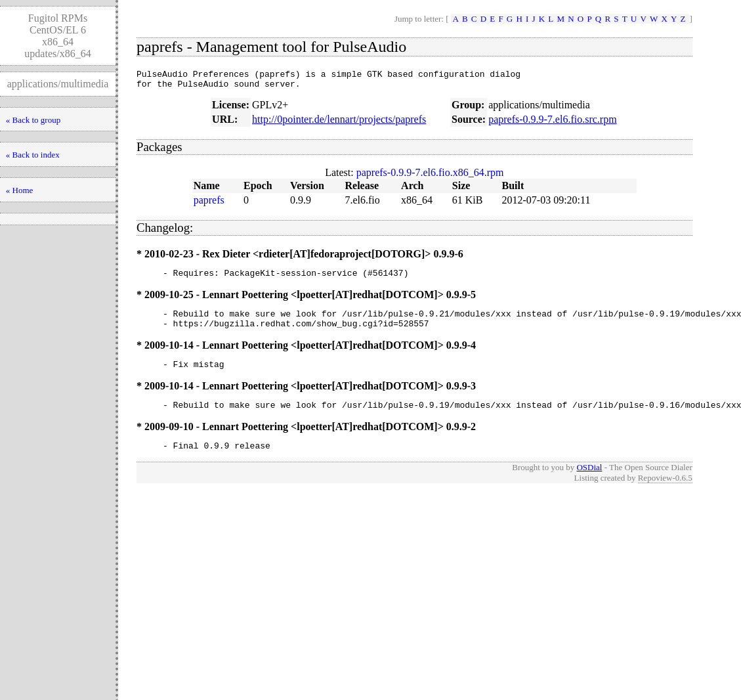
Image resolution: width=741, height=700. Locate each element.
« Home (20, 190)
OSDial (589, 483)
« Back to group (33, 120)
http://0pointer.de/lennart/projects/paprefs (339, 123)
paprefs (209, 204)
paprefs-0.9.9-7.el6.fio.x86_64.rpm (430, 176)
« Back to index (33, 155)
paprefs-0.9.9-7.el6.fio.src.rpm (553, 123)
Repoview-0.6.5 (665, 493)
